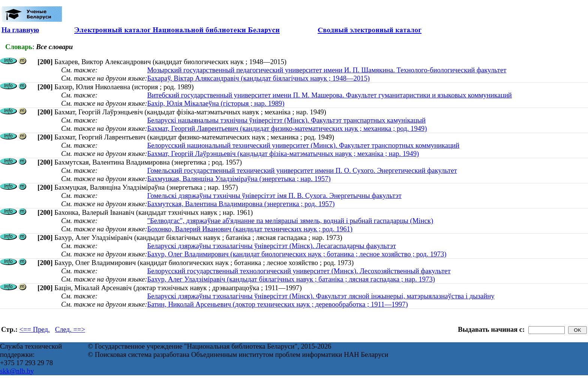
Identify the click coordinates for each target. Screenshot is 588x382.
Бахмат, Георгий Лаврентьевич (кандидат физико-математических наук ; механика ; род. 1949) (287, 128)
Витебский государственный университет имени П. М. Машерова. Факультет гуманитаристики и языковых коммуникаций (329, 95)
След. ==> (70, 329)
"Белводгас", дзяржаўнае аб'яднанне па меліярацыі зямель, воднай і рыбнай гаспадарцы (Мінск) (290, 221)
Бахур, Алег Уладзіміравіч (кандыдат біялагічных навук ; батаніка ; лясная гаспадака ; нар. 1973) (291, 279)
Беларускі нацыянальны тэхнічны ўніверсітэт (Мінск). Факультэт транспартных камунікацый (286, 120)
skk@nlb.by (17, 371)
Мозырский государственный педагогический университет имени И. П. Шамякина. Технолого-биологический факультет (327, 70)
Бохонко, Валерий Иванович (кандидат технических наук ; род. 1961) (250, 229)
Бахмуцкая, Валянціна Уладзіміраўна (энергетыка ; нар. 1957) (239, 179)
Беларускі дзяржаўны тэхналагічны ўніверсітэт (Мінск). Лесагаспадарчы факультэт (271, 246)
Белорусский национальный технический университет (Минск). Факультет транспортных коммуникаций (303, 145)
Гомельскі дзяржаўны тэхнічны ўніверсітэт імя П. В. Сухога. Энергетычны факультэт (274, 195)
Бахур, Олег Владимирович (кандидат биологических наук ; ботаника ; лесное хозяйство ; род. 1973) (297, 254)
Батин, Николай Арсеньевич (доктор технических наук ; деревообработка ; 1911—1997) (277, 304)
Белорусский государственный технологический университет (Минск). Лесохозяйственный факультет (299, 271)
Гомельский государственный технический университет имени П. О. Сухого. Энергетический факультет (302, 170)
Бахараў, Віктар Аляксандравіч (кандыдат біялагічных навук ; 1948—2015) (258, 78)
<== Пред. (35, 329)
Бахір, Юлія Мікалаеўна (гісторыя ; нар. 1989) (216, 103)
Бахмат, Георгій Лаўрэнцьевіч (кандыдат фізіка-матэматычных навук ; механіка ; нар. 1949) (283, 154)
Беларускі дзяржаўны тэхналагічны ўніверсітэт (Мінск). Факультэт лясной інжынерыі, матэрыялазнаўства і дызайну (321, 296)
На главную (20, 30)
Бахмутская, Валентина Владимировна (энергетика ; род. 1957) (241, 204)
